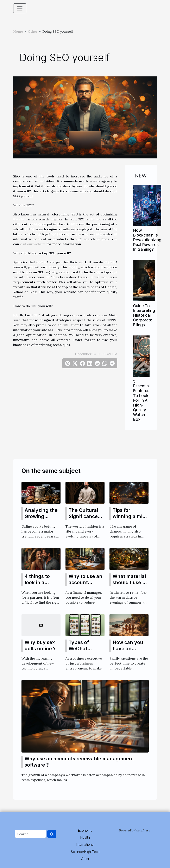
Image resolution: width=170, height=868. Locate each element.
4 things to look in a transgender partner (39, 586)
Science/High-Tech (85, 852)
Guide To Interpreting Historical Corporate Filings (144, 315)
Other (33, 31)
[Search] (30, 834)
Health (85, 837)
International (85, 844)
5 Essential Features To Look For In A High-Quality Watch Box (141, 400)
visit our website (33, 244)
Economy (85, 830)
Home (18, 31)
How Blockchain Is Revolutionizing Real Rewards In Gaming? (147, 240)
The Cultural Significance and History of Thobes (85, 520)
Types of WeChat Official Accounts (80, 652)
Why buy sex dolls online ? (40, 646)
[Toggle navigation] (20, 8)
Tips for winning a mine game (130, 516)
